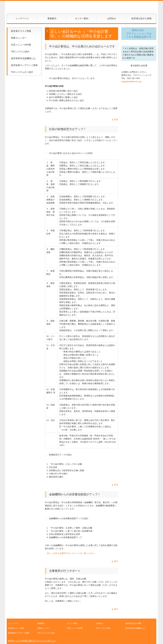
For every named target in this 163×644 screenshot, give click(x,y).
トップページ (22, 18)
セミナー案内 (82, 18)
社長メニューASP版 (21, 45)
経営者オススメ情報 (21, 31)
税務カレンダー (19, 38)
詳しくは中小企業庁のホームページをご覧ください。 (72, 553)
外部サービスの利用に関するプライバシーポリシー (32, 641)
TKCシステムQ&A (20, 52)
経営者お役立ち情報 (142, 18)
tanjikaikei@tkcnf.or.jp (131, 81)
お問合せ (112, 18)
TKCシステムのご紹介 (22, 72)
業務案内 (52, 18)
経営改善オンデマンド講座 (24, 65)
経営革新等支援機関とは (23, 58)
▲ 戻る (115, 119)
